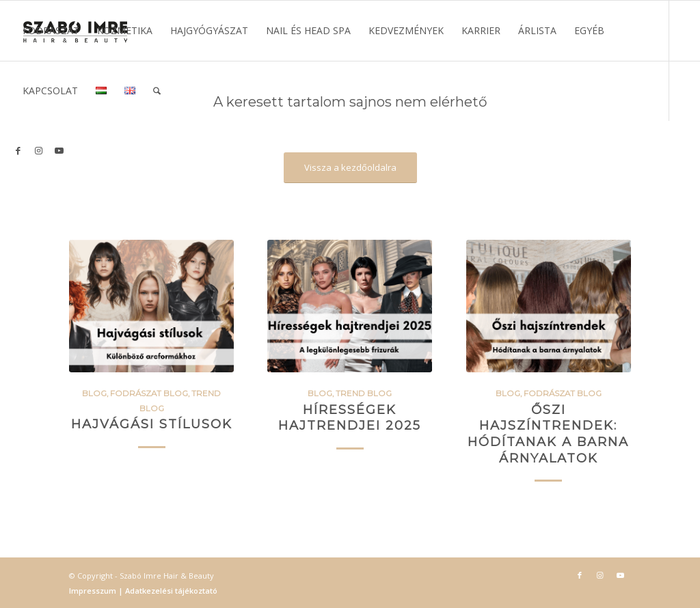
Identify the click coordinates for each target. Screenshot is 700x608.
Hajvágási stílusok (152, 424)
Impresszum (94, 591)
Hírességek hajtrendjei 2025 (350, 418)
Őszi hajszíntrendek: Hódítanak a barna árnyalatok (548, 434)
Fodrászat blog (149, 393)
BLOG (94, 393)
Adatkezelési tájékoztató (170, 591)
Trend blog (364, 393)
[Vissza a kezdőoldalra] (350, 168)
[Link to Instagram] (38, 150)
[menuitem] (51, 31)
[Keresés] (157, 91)
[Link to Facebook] (18, 150)
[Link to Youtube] (59, 150)
